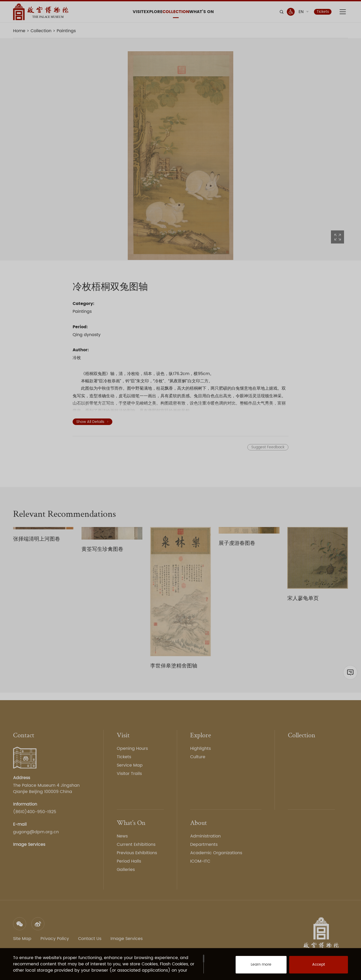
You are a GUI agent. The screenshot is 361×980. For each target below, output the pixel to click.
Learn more (255, 967)
